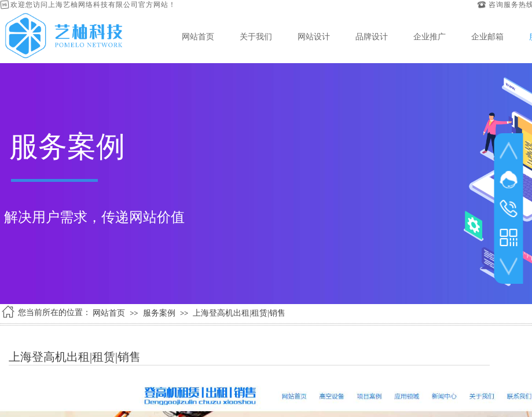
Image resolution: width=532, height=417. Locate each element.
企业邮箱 (487, 36)
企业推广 (430, 36)
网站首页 (198, 36)
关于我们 (256, 36)
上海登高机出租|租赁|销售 (239, 313)
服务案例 (159, 313)
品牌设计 (372, 36)
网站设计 (314, 36)
